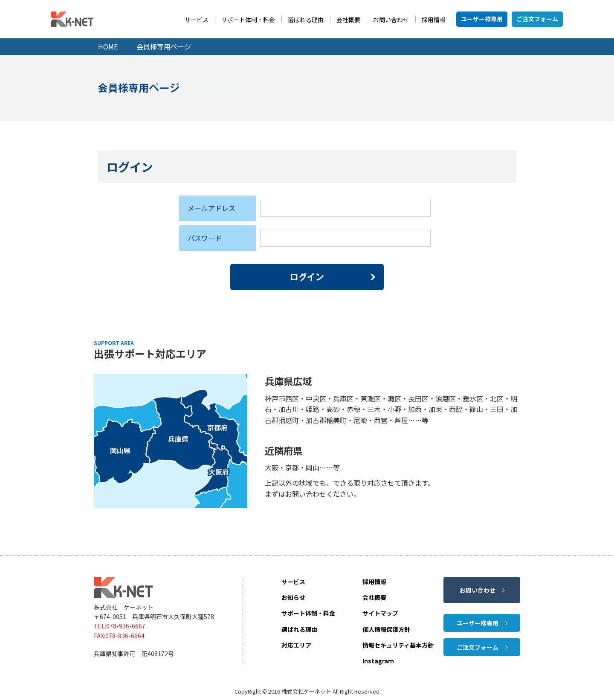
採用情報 (434, 20)
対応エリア (296, 645)
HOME (108, 46)
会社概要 (348, 20)
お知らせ (293, 597)
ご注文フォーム (537, 19)
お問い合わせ (391, 20)
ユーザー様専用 (482, 19)
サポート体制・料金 (248, 20)
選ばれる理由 (306, 20)
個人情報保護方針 (386, 629)
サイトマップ (380, 613)
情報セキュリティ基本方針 (398, 645)
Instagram (378, 661)
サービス (197, 20)
